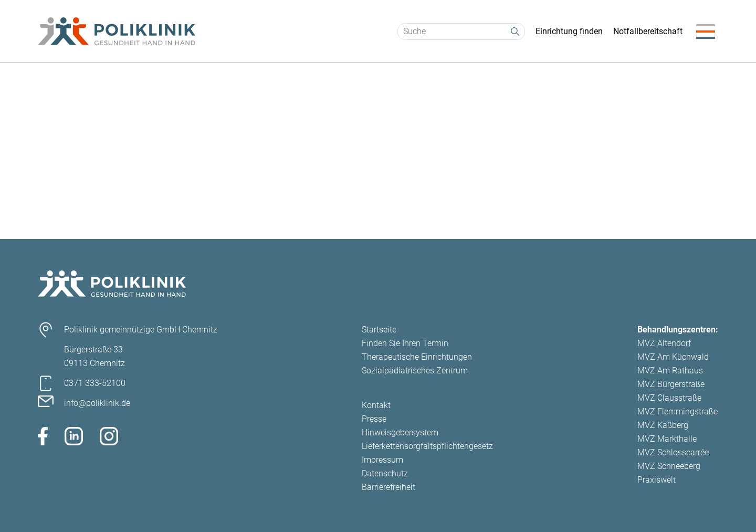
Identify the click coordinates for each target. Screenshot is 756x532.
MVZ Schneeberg (669, 466)
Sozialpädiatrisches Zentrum (415, 371)
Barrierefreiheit (388, 487)
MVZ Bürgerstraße (671, 384)
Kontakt (376, 405)
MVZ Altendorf (664, 343)
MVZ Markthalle (667, 439)
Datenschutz (385, 473)
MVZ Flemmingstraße (678, 411)
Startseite (379, 330)
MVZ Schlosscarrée (673, 452)
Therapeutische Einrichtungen (417, 357)
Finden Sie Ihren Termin (405, 343)
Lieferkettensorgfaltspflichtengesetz (427, 446)
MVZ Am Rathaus (670, 371)
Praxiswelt (657, 480)
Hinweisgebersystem (400, 432)
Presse (374, 419)
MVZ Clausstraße (669, 398)
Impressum (382, 460)
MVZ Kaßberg (663, 425)
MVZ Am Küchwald (673, 357)
